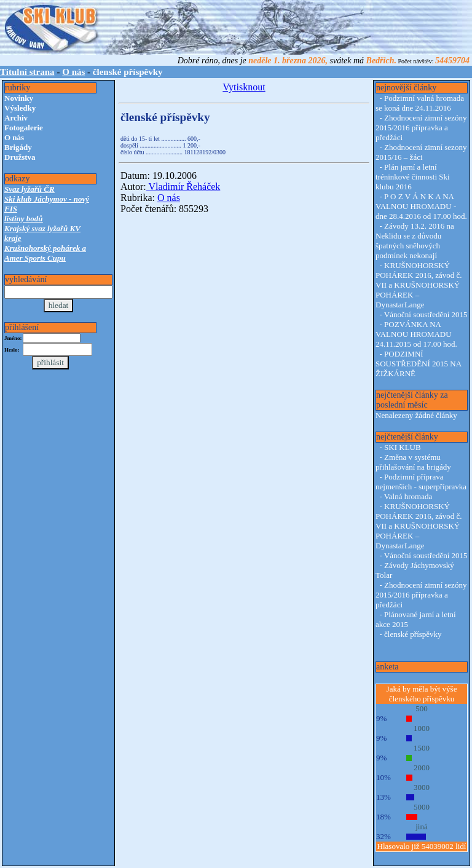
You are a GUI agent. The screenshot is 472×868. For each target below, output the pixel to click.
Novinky (19, 98)
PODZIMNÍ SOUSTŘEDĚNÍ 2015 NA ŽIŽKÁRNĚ (418, 364)
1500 (422, 748)
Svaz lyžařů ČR (29, 189)
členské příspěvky (413, 634)
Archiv (16, 118)
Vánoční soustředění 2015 (426, 314)
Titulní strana (27, 72)
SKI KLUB (403, 447)
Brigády (18, 147)
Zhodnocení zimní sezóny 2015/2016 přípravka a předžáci (421, 128)
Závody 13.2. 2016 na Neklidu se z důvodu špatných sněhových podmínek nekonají (415, 241)
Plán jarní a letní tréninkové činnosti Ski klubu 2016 (413, 177)
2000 (422, 767)
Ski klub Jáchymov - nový (47, 199)
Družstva (20, 157)
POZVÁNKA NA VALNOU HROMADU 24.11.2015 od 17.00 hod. (416, 334)
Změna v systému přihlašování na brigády (413, 462)
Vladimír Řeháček (183, 187)
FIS (11, 209)
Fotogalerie (24, 128)
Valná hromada (408, 496)
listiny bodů (24, 219)
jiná (422, 827)
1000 (422, 728)
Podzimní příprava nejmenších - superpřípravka (421, 482)
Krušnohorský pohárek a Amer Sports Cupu (45, 253)
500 (422, 708)
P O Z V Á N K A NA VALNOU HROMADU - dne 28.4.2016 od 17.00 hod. (421, 206)
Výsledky (20, 108)
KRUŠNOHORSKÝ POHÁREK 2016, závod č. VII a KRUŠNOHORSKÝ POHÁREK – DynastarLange (419, 285)
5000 (422, 807)
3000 (422, 787)
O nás (73, 72)
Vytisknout (244, 87)
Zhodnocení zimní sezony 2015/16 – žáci (421, 152)
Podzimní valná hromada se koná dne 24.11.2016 (420, 103)
